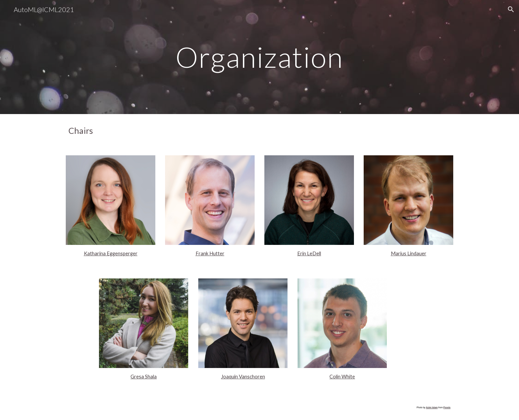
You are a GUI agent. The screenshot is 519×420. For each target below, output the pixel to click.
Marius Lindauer (409, 253)
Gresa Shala (144, 377)
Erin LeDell (309, 253)
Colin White (342, 377)
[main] (260, 57)
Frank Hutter (210, 253)
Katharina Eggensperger (111, 253)
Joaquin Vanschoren (243, 377)
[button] (511, 9)
